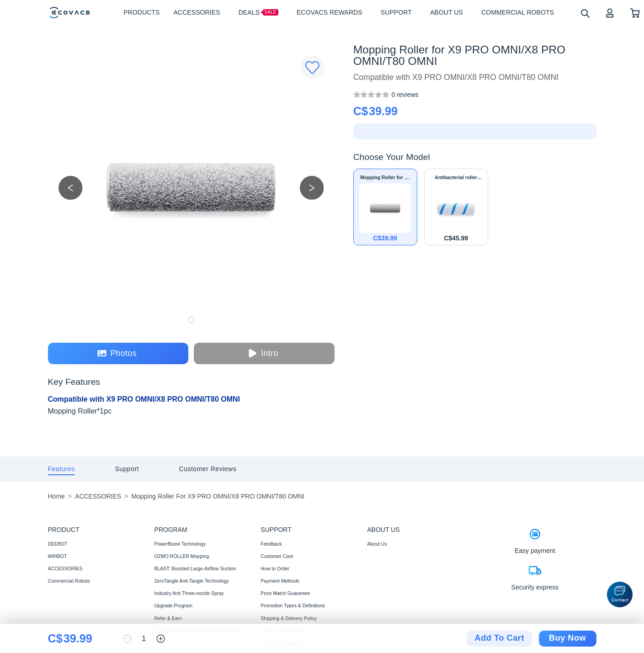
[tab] (61, 469)
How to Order (275, 568)
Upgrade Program (173, 605)
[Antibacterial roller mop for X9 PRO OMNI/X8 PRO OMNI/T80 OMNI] (456, 207)
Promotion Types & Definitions (293, 605)
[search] (585, 13)
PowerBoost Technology (180, 544)
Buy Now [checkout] (567, 638)
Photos (117, 353)
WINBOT (58, 556)
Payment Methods (280, 581)
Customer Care (277, 556)
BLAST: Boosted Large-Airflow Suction (195, 568)
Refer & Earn (168, 618)
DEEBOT (58, 544)
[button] (620, 595)
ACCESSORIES (65, 568)
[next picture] (312, 188)
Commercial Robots (69, 581)
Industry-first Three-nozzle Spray (189, 593)
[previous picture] (71, 188)
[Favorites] (312, 67)
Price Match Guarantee (285, 593)
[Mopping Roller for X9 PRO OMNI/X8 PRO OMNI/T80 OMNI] (405, 95)
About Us (377, 544)
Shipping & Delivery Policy (289, 618)
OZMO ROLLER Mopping (181, 556)
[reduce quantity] (127, 639)
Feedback (271, 544)
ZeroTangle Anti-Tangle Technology (191, 581)
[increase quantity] (161, 639)
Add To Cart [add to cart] (500, 638)
